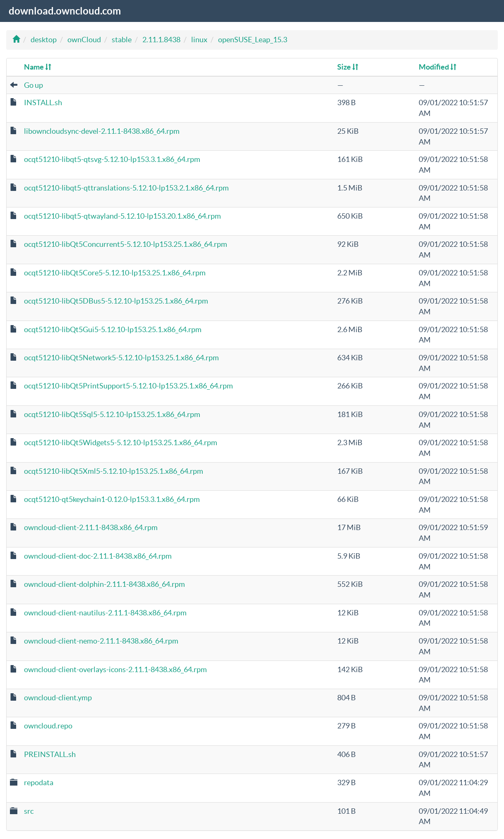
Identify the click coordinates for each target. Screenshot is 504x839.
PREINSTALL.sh (50, 754)
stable (122, 40)
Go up (34, 85)
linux (199, 40)
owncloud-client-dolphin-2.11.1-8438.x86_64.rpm (104, 584)
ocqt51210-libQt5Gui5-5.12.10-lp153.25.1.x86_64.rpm (113, 329)
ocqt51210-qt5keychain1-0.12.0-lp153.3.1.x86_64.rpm (112, 499)
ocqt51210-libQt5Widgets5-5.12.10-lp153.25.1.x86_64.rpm (121, 442)
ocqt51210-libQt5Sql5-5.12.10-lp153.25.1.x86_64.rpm (112, 414)
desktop (44, 40)
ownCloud (84, 40)
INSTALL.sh (43, 102)
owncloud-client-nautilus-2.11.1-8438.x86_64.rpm (105, 613)
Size (348, 67)
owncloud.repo (48, 726)
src (29, 811)
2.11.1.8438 (161, 40)
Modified (438, 67)
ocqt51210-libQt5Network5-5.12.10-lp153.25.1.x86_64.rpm (121, 358)
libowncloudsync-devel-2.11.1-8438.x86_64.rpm (102, 131)
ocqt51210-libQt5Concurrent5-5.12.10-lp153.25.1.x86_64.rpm (126, 244)
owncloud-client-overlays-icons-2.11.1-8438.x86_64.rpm (115, 669)
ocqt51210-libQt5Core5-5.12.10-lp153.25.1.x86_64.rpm (115, 273)
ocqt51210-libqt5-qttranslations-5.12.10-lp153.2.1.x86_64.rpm (126, 188)
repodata (39, 782)
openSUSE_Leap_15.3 (253, 40)
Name (38, 67)
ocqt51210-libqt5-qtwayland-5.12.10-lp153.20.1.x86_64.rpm (122, 216)
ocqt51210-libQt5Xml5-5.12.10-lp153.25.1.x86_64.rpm (114, 471)
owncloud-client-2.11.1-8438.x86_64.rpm (91, 527)
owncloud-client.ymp (58, 698)
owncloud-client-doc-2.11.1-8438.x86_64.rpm (98, 556)
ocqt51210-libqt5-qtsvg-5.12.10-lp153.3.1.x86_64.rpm (112, 159)
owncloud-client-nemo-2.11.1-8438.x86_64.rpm (101, 641)
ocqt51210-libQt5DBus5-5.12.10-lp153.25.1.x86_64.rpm (116, 301)
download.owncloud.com (65, 11)
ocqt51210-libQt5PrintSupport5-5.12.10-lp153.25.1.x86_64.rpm (128, 386)
